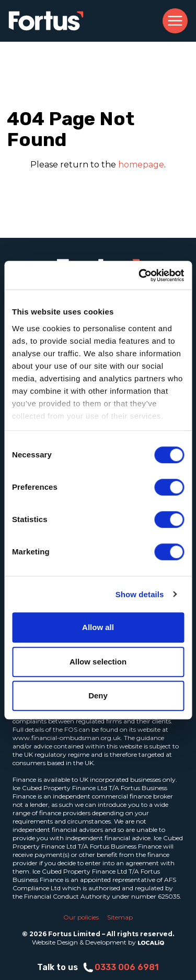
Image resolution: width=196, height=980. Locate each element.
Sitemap (120, 917)
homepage (141, 165)
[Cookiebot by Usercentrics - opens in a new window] (140, 275)
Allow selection (98, 662)
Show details (140, 594)
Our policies (81, 917)
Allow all (98, 627)
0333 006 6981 (120, 967)
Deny (98, 695)
